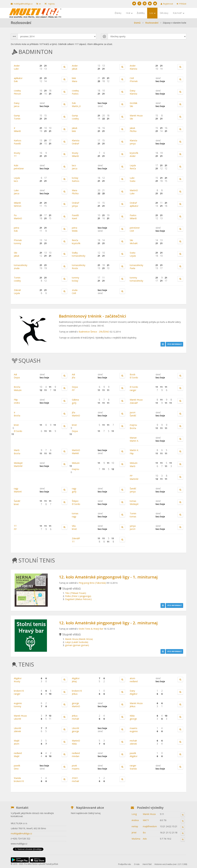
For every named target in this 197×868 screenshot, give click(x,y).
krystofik (134, 153)
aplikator (18, 78)
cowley (17, 91)
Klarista (133, 69)
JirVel (134, 833)
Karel (74, 218)
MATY (146, 820)
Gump (17, 116)
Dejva (17, 378)
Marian (133, 438)
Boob (133, 374)
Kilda (132, 716)
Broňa (17, 387)
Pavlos (75, 94)
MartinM (18, 466)
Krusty (17, 153)
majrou (133, 425)
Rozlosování (152, 23)
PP (73, 390)
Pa (15, 215)
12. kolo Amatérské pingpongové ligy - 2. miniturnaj (108, 623)
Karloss (18, 140)
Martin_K (76, 106)
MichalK (134, 243)
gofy (74, 403)
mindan (76, 756)
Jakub (75, 69)
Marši (17, 450)
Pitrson (17, 94)
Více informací (174, 344)
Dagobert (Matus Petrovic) (78, 599)
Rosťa (75, 268)
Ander (17, 66)
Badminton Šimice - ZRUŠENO (94, 332)
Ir (15, 128)
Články (118, 13)
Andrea (135, 820)
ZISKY (75, 778)
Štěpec (75, 501)
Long (134, 814)
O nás (137, 864)
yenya (133, 144)
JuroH (133, 412)
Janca (17, 106)
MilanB (17, 131)
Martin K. (134, 441)
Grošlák (134, 103)
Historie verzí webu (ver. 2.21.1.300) (171, 864)
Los (153, 13)
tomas (133, 501)
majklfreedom (150, 826)
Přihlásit (181, 4)
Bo (144, 833)
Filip (16, 400)
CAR (132, 78)
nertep (135, 826)
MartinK (18, 492)
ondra (17, 403)
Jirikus (75, 694)
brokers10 (19, 691)
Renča (133, 168)
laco (74, 165)
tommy (17, 243)
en (39, 4)
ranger (133, 390)
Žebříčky (141, 13)
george (75, 703)
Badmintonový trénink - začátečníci (92, 316)
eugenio (18, 703)
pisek (74, 766)
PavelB (17, 144)
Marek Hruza (136, 116)
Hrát (129, 13)
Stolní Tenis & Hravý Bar (91, 629)
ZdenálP (134, 403)
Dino (16, 769)
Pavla (132, 268)
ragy (16, 488)
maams (134, 728)
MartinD (134, 190)
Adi (15, 374)
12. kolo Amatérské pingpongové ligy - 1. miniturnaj (108, 577)
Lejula (133, 165)
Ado (145, 839)
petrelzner (19, 168)
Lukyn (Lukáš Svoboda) (77, 642)
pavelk (133, 753)
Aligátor (18, 678)
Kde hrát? (179, 13)
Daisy (133, 91)
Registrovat (167, 4)
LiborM (17, 719)
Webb (75, 231)
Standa (133, 769)
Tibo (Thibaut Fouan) (76, 593)
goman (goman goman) (77, 645)
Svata (133, 181)
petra (16, 228)
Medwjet (18, 463)
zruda (17, 268)
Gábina (75, 400)
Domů (137, 23)
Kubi (16, 165)
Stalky (75, 253)
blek (74, 78)
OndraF (76, 144)
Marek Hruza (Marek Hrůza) (79, 639)
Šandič (133, 416)
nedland (134, 681)
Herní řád (147, 864)
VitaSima (136, 839)
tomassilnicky (79, 256)
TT (15, 156)
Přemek (134, 81)
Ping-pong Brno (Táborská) (92, 583)
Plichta (133, 131)
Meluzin (18, 390)
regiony (50, 4)
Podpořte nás (125, 864)
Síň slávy (164, 13)
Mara (74, 81)
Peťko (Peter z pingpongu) (78, 596)
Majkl (17, 741)
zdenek (17, 731)
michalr (75, 719)
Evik (16, 81)
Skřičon (18, 206)
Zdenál (17, 290)
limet (16, 425)
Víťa (74, 526)
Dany (132, 691)
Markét (75, 453)
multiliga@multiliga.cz (22, 4)
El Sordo (134, 378)
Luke (16, 69)
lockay (75, 178)
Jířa (73, 378)
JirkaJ (74, 681)
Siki (131, 106)
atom (132, 678)
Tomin (17, 119)
